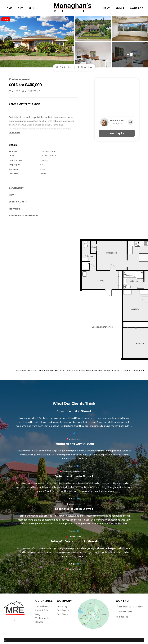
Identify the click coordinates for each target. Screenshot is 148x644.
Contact (137, 8)
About (120, 8)
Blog (38, 614)
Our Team (62, 614)
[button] (13, 195)
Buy (20, 8)
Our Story (62, 606)
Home (9, 8)
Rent (107, 8)
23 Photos (64, 67)
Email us (124, 617)
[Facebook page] (15, 621)
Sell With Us (42, 606)
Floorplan (85, 67)
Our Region (63, 610)
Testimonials (42, 618)
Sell (31, 8)
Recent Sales (42, 610)
